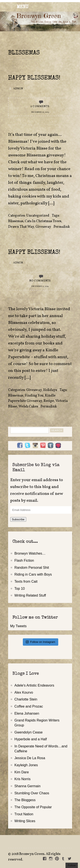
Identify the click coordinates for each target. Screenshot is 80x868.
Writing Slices (25, 821)
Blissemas (16, 221)
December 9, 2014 (40, 286)
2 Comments (40, 106)
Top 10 (20, 588)
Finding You (34, 396)
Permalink (62, 227)
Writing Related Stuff (30, 595)
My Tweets (18, 626)
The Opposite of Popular (33, 807)
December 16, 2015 (40, 112)
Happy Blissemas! (34, 78)
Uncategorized (38, 216)
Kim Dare (22, 772)
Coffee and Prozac (29, 706)
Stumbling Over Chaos (32, 793)
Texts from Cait (26, 581)
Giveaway (43, 227)
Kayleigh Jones (26, 765)
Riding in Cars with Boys (33, 574)
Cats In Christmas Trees (43, 221)
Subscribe (18, 519)
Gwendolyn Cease (29, 732)
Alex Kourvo (24, 692)
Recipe (49, 401)
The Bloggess (25, 800)
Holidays (50, 390)
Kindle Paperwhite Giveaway (32, 398)
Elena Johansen (27, 713)
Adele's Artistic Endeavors (34, 685)
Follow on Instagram (40, 642)
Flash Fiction (24, 560)
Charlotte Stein (26, 699)
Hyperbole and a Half (31, 739)
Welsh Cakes (28, 407)
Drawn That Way (21, 227)
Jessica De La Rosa (30, 758)
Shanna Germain (28, 786)
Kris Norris (23, 779)
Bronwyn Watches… (30, 553)
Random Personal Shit (32, 567)
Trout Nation (24, 814)
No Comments (40, 281)
